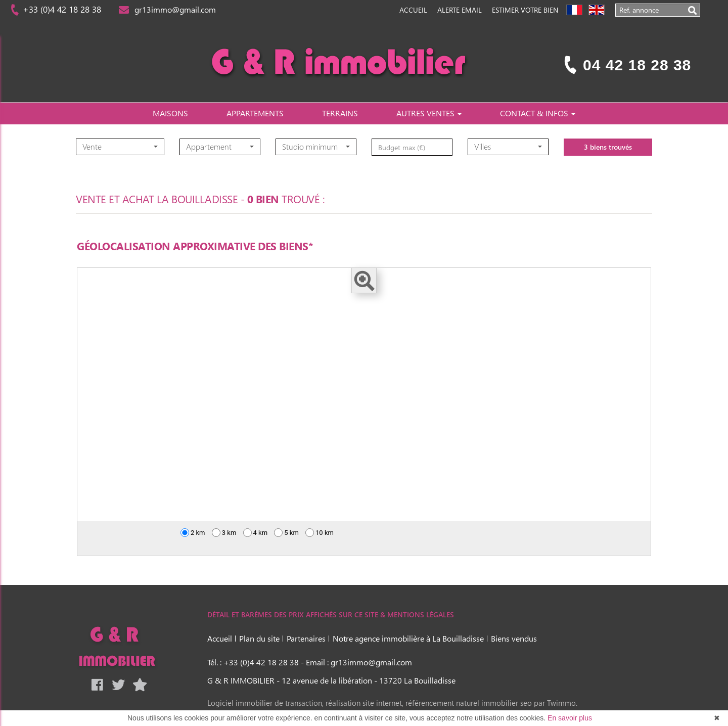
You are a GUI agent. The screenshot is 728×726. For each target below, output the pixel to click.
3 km (224, 533)
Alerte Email (460, 10)
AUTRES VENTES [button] (429, 113)
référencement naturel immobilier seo (470, 703)
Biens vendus (514, 638)
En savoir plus (570, 718)
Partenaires (306, 638)
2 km (193, 533)
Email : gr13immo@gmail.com (359, 662)
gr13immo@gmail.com (173, 9)
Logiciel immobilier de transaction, (266, 703)
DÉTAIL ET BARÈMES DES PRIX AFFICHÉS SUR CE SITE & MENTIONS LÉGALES (331, 615)
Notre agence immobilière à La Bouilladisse (408, 638)
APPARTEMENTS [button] (255, 113)
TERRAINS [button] (340, 113)
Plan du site (259, 638)
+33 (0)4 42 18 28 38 (61, 9)
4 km (256, 533)
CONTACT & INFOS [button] (538, 113)
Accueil (413, 10)
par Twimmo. (556, 703)
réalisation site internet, (366, 703)
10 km (320, 533)
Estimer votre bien (525, 10)
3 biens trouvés (608, 163)
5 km (286, 533)
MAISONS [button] (170, 113)
